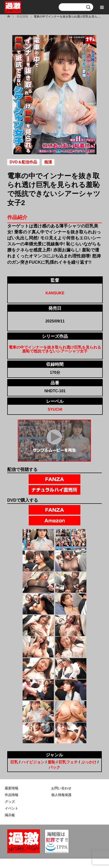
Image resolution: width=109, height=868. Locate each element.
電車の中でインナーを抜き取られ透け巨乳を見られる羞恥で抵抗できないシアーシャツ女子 (55, 349)
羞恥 (51, 762)
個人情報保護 (61, 795)
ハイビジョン (33, 762)
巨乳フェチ (68, 762)
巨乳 (14, 762)
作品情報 (12, 795)
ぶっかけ (89, 762)
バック (54, 767)
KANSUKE (55, 293)
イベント (12, 808)
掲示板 (10, 815)
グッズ (10, 802)
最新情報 (12, 788)
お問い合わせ (61, 788)
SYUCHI (55, 409)
